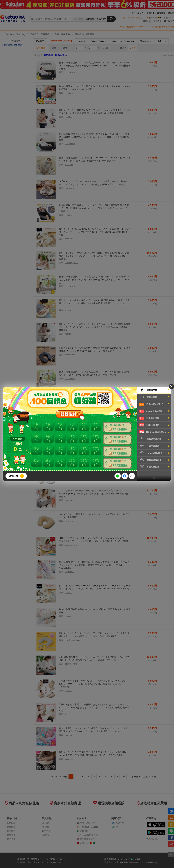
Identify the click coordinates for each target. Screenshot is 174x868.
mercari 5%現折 (154, 411)
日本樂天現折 (154, 418)
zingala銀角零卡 (154, 453)
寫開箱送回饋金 (154, 460)
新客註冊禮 (154, 397)
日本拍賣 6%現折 (154, 404)
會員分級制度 (154, 467)
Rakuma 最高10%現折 (154, 432)
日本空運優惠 (154, 446)
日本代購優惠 (154, 425)
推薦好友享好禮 (154, 439)
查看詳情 (13, 476)
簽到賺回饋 (154, 390)
